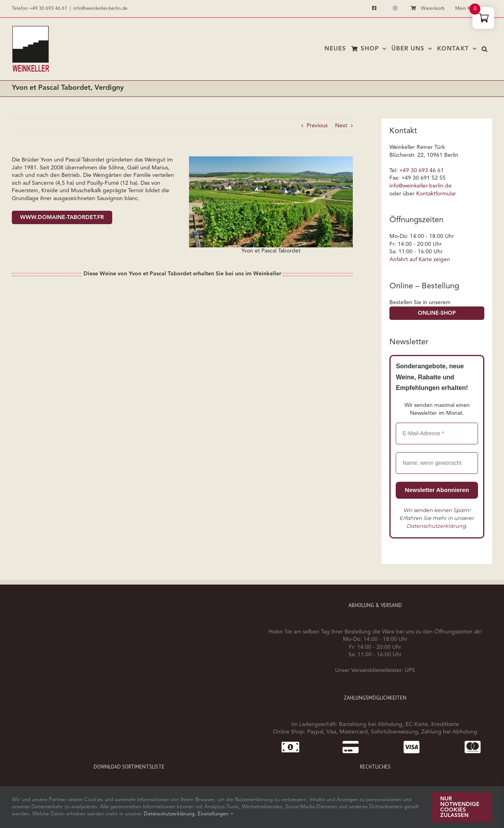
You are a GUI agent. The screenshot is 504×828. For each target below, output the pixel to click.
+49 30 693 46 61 (48, 9)
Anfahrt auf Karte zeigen (420, 260)
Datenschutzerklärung (436, 526)
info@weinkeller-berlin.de (100, 9)
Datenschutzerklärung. (171, 814)
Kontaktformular (436, 194)
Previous (317, 126)
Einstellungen (215, 814)
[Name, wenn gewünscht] (437, 463)
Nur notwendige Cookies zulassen (460, 807)
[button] (485, 49)
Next (341, 126)
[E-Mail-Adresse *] (437, 433)
